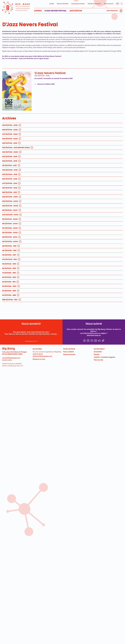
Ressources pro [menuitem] (109, 4)
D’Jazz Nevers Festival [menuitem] (56, 11)
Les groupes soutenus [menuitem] (78, 4)
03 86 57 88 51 (7, 334)
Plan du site (98, 334)
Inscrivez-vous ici (94, 310)
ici (55, 308)
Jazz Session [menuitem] (76, 11)
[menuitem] (121, 11)
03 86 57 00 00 (38, 328)
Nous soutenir (69, 326)
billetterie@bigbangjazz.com (42, 331)
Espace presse (69, 329)
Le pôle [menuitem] (52, 4)
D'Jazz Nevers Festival (50, 73)
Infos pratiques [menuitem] (112, 11)
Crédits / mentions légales (104, 332)
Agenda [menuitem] (38, 11)
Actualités (98, 326)
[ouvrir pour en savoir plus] (12, 100)
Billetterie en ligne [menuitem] (39, 333)
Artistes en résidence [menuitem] (94, 4)
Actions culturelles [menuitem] (63, 4)
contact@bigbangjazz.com (11, 332)
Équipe (97, 329)
